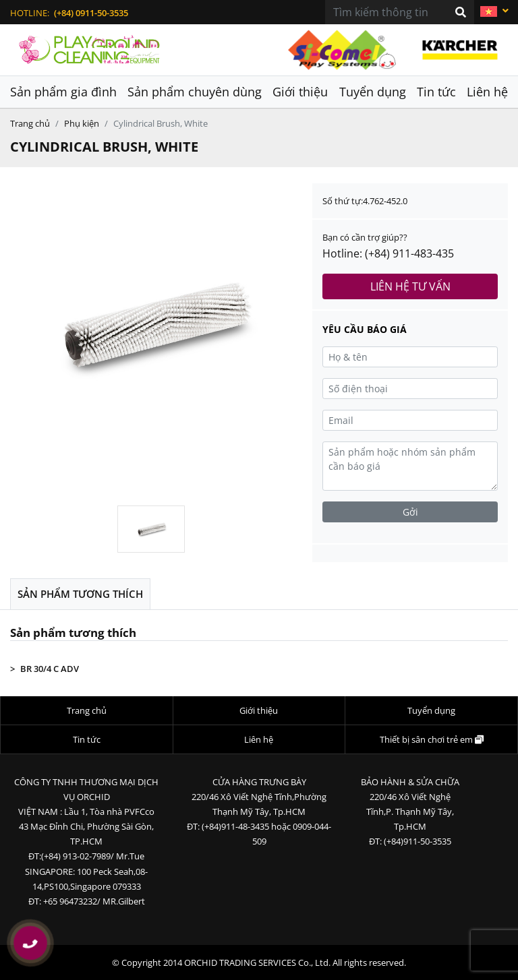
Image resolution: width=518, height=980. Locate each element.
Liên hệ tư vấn (410, 286)
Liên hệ (487, 92)
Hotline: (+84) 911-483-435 (388, 253)
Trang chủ (30, 123)
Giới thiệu (300, 92)
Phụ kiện (82, 123)
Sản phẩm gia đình (63, 92)
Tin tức (436, 92)
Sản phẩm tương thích (80, 594)
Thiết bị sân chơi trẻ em (432, 739)
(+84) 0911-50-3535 (91, 13)
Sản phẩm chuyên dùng (195, 92)
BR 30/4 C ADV (50, 669)
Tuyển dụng (373, 92)
